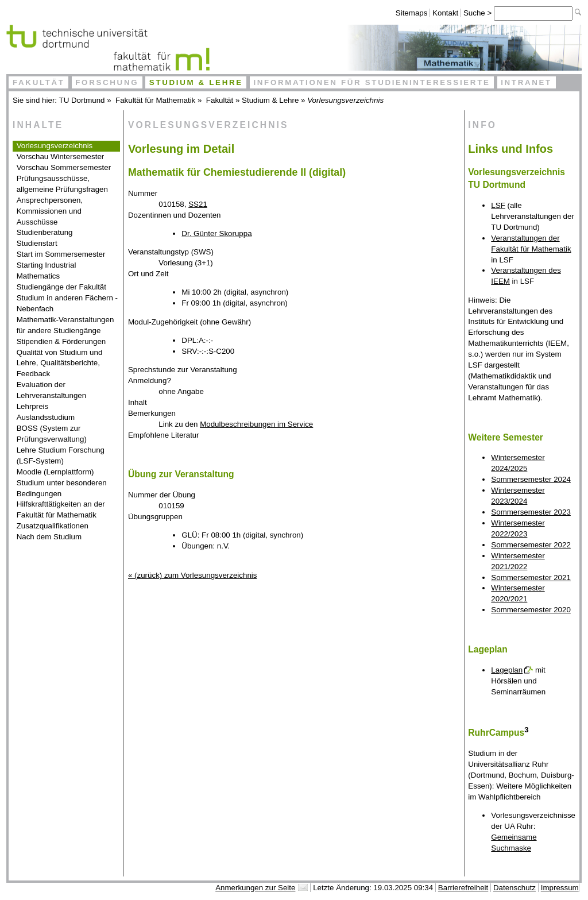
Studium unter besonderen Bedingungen (62, 488)
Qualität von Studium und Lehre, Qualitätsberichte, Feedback (60, 363)
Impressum (560, 888)
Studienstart (37, 243)
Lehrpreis (33, 406)
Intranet (526, 82)
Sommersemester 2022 (531, 545)
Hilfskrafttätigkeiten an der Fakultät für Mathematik (61, 509)
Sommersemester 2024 (531, 479)
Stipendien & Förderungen (61, 341)
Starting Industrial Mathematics (47, 271)
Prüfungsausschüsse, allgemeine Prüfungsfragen (62, 184)
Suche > (479, 13)
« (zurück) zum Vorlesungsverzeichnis (192, 575)
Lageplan (507, 670)
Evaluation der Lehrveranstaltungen (52, 390)
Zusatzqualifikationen (53, 526)
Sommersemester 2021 (531, 578)
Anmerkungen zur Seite (255, 888)
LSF (498, 205)
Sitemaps (412, 13)
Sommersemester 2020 (531, 610)
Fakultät (39, 82)
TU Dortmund (82, 100)
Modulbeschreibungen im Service (256, 424)
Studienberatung (45, 232)
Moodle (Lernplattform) (55, 472)
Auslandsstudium (46, 417)
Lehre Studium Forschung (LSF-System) (61, 455)
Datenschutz (514, 888)
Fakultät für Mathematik (155, 100)
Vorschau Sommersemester (64, 167)
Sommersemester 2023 (531, 512)
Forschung (107, 82)
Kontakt (445, 13)
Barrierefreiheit (463, 888)
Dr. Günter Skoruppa (216, 233)
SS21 (198, 204)
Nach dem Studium (49, 537)
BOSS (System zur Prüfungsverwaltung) (52, 434)
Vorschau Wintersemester (61, 157)
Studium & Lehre (196, 82)
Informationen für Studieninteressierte (372, 82)
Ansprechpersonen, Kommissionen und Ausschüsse (50, 211)
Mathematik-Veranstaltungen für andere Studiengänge (65, 325)
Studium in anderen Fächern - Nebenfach (67, 303)
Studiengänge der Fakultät (61, 287)
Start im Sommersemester (61, 254)
